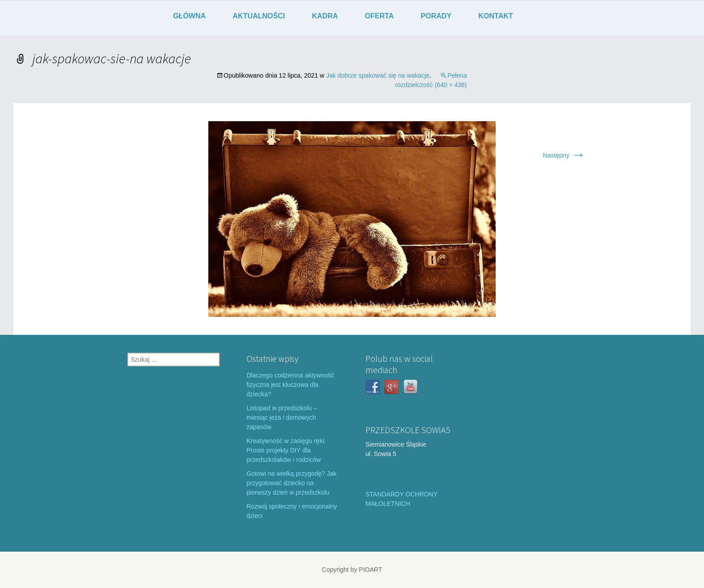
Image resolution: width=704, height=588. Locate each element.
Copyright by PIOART (352, 570)
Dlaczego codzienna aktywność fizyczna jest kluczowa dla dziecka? (290, 385)
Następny (564, 155)
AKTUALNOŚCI (259, 16)
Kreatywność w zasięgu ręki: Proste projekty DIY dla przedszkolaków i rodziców (286, 450)
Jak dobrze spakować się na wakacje (378, 75)
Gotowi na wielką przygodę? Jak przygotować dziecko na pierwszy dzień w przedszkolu (292, 483)
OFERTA (380, 16)
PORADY (436, 16)
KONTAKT (496, 16)
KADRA (325, 16)
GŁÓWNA (189, 16)
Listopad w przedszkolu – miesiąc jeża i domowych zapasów (282, 417)
